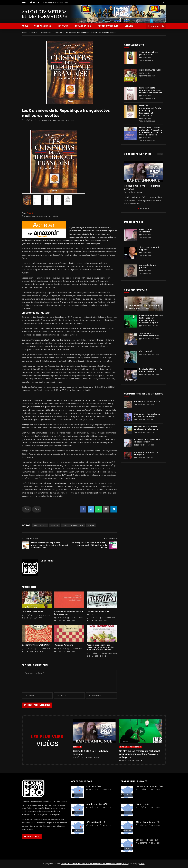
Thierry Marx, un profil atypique (149, 248)
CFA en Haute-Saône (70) (148, 822)
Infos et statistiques (108, 26)
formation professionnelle (73, 525)
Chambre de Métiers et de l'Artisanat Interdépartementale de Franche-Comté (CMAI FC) (95, 864)
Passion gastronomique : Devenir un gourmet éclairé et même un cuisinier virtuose (101, 647)
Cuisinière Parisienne (64, 645)
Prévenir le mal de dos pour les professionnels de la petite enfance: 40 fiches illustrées (50, 545)
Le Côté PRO (29, 120)
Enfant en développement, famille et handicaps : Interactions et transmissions (150, 111)
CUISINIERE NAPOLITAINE (32, 612)
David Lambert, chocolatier (146, 231)
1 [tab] (138, 209)
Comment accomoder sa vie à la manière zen (69, 613)
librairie (91, 525)
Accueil (25, 32)
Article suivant (110, 538)
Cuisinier (58, 32)
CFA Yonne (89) (94, 786)
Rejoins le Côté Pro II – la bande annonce (142, 187)
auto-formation (40, 525)
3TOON (142, 864)
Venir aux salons (43, 26)
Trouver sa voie (83, 26)
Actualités (63, 26)
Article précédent (30, 538)
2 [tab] (141, 209)
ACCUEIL (26, 26)
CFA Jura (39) (142, 804)
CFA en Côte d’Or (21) (96, 822)
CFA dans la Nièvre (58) (97, 804)
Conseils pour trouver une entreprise (146, 454)
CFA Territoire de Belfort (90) (149, 786)
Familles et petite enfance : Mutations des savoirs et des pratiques (151, 90)
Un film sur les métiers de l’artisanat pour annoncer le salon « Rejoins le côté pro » (151, 319)
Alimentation (46, 32)
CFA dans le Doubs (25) (147, 840)
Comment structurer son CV (147, 401)
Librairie (129, 26)
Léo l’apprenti (145, 351)
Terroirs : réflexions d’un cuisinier (98, 613)
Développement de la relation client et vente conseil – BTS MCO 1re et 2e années (89, 545)
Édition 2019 (77, 747)
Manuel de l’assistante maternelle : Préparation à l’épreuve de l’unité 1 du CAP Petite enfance (151, 131)
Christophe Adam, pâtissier (148, 266)
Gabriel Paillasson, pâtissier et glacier (148, 305)
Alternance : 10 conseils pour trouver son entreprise (147, 415)
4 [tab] (146, 209)
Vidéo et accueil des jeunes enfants (54, 2)
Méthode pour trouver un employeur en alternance (146, 428)
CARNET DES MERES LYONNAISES (36, 645)
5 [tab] (148, 209)
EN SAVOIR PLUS (32, 837)
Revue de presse (136, 747)
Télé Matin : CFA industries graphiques (149, 335)
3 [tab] (143, 209)
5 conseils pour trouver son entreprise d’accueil (147, 441)
